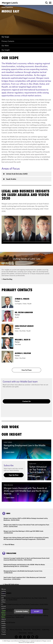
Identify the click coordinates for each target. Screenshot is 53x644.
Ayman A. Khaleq (22, 299)
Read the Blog (8, 279)
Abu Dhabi (22, 331)
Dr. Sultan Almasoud (24, 312)
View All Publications (11, 584)
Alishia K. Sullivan (23, 353)
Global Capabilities (7, 7)
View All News (9, 544)
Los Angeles (18, 304)
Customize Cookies (22, 611)
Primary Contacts (8, 41)
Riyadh (29, 304)
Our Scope (5, 37)
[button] (46, 3)
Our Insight (6, 50)
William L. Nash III (23, 340)
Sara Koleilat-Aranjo (24, 326)
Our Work (5, 46)
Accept (37, 611)
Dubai (25, 304)
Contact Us (27, 401)
